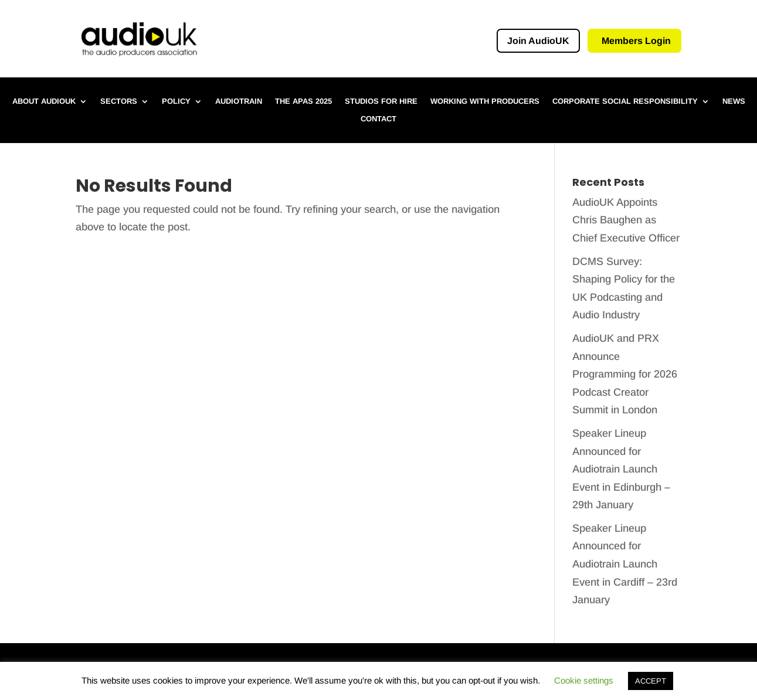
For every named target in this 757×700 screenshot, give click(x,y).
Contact (378, 119)
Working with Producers (485, 101)
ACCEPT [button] (651, 681)
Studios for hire (381, 101)
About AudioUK (44, 101)
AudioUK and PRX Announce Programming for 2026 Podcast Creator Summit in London (625, 374)
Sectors (119, 101)
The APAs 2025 (303, 101)
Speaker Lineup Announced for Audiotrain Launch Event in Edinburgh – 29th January (621, 469)
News (734, 101)
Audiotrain (239, 101)
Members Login (636, 41)
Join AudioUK (538, 41)
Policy (176, 101)
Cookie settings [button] (584, 680)
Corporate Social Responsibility (625, 101)
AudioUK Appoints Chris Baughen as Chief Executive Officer (626, 220)
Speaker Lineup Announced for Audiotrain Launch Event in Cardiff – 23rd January (625, 564)
